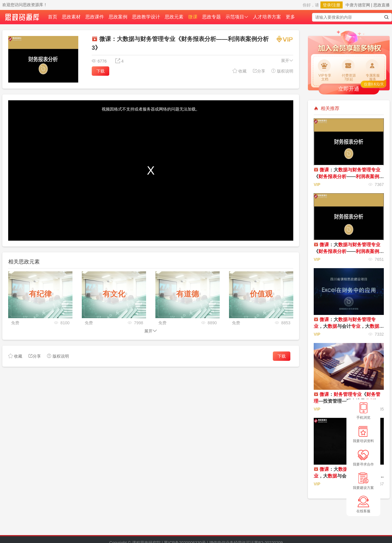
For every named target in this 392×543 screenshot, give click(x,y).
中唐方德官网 (358, 5)
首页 (53, 17)
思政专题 (211, 17)
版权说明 (282, 71)
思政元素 (174, 17)
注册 (336, 5)
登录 (327, 5)
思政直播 (381, 5)
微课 (193, 17)
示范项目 (237, 17)
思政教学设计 (146, 17)
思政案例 (118, 17)
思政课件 (95, 17)
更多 (290, 17)
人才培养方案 (267, 17)
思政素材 (71, 17)
